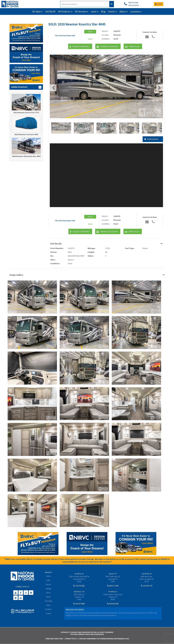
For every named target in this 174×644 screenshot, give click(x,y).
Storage (48, 589)
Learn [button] (94, 12)
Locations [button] (135, 12)
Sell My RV (50, 12)
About (48, 605)
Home (48, 576)
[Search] (85, 4)
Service (48, 585)
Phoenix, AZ (113, 592)
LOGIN (159, 4)
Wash (48, 593)
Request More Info (79, 47)
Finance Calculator (107, 47)
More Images (151, 139)
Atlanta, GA (79, 574)
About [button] (123, 12)
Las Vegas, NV (147, 574)
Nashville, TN (79, 592)
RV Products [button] (64, 12)
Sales (48, 580)
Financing (48, 601)
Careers (48, 614)
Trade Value (132, 47)
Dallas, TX (113, 574)
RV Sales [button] (36, 12)
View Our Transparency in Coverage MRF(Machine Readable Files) (104, 639)
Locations (48, 610)
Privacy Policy (71, 639)
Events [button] (112, 12)
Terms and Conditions (54, 639)
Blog (103, 12)
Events (48, 597)
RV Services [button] (81, 12)
